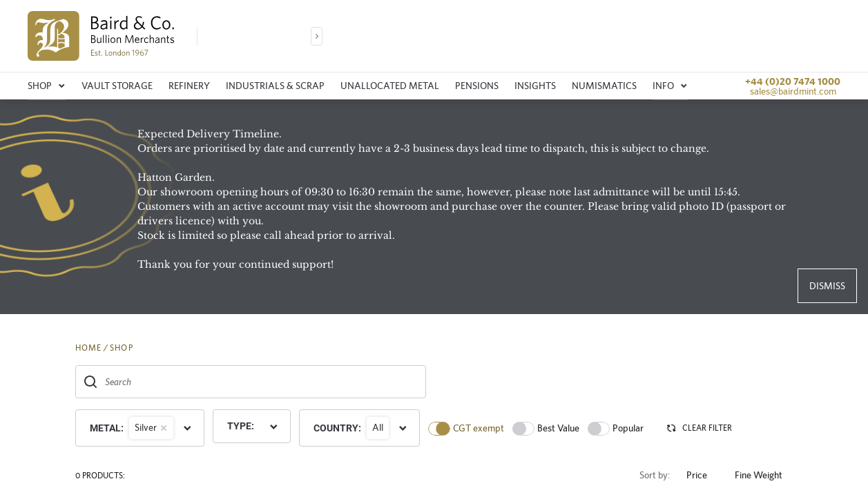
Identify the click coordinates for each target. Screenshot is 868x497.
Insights (535, 86)
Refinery (189, 86)
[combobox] (251, 382)
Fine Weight (764, 475)
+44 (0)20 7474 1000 (793, 81)
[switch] (439, 429)
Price (702, 475)
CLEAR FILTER (699, 428)
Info (670, 86)
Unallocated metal (390, 86)
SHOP (122, 348)
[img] (101, 36)
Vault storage (117, 86)
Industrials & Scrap (275, 86)
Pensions (477, 86)
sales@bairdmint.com (793, 91)
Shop (47, 86)
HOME (89, 348)
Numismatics (604, 86)
